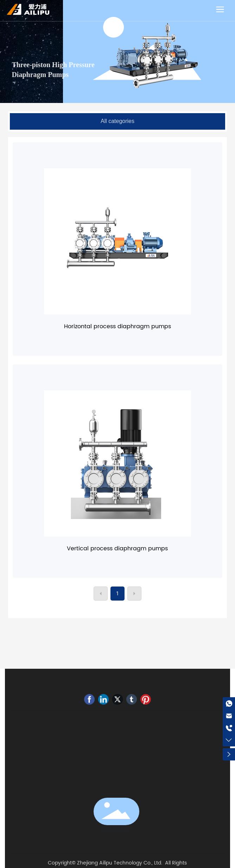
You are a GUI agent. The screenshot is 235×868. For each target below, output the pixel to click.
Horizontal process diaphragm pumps (118, 326)
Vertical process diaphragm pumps (117, 549)
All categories (118, 121)
